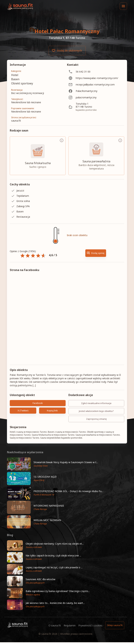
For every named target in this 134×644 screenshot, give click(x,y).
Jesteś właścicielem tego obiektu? (96, 411)
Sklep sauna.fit (115, 625)
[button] (67, 464)
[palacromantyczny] (96, 97)
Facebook (38, 403)
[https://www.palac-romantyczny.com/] (96, 78)
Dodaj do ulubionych (67, 51)
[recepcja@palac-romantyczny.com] (96, 84)
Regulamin (70, 625)
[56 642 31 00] (96, 72)
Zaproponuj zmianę (96, 419)
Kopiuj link (52, 411)
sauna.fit (46, 634)
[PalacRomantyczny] (96, 91)
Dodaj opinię (96, 253)
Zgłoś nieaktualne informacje (96, 403)
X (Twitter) (23, 411)
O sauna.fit (55, 625)
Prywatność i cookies (90, 625)
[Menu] (123, 6)
